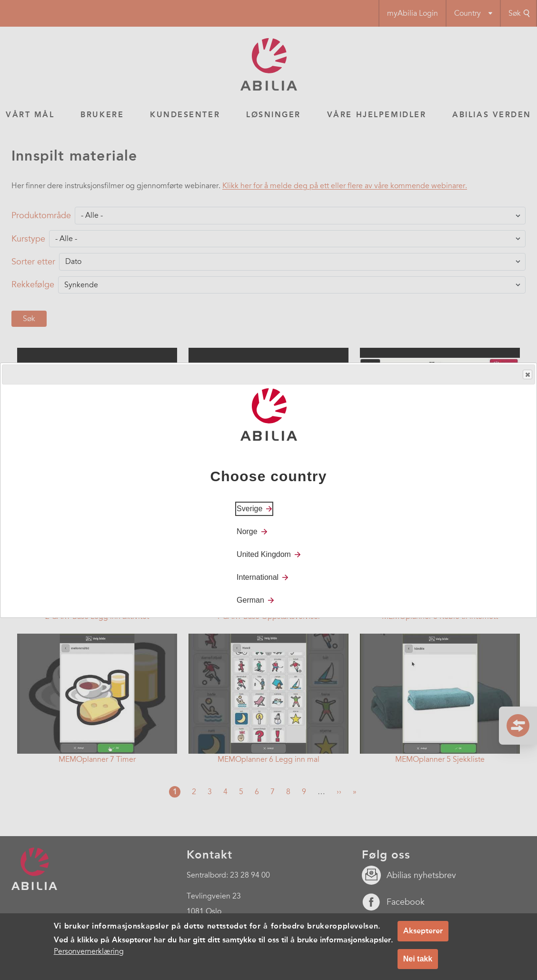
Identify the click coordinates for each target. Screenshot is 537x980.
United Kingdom (264, 554)
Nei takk (418, 959)
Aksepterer (423, 931)
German (250, 600)
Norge (247, 531)
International (258, 577)
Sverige (249, 509)
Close (527, 375)
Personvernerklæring (89, 951)
